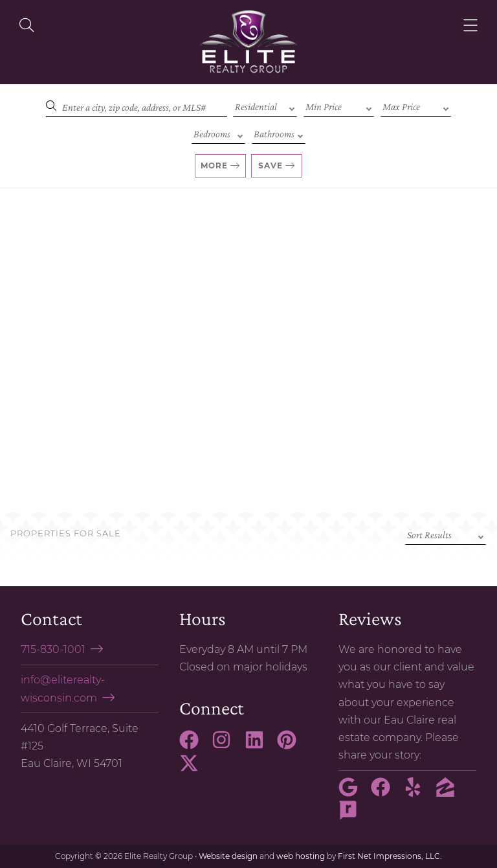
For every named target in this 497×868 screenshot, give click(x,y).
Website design (228, 856)
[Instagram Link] (226, 746)
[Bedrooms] (218, 133)
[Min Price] (339, 106)
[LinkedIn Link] (260, 746)
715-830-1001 (53, 649)
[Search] (137, 106)
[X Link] (194, 769)
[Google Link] (353, 793)
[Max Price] (416, 106)
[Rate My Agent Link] (353, 816)
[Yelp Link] (418, 793)
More (214, 166)
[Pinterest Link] (292, 746)
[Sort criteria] (446, 534)
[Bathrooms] (279, 133)
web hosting (301, 856)
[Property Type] (265, 106)
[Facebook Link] (194, 746)
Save (271, 166)
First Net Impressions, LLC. (390, 856)
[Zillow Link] (450, 793)
